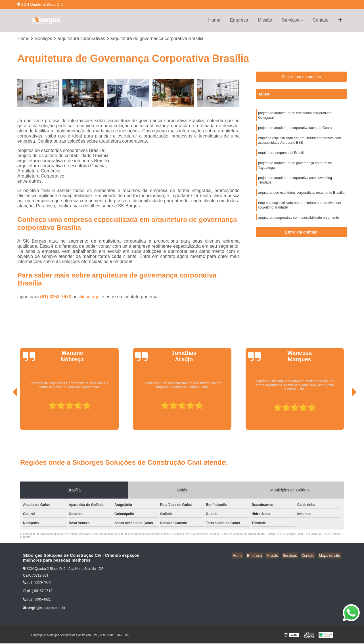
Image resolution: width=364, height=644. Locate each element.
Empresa (239, 20)
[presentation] (7, 414)
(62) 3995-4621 (37, 600)
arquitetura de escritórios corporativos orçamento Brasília (301, 199)
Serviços (291, 20)
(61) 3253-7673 (56, 297)
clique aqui (90, 297)
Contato (321, 20)
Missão (265, 20)
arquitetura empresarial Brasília (282, 157)
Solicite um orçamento (301, 77)
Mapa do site (330, 556)
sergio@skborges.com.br (44, 608)
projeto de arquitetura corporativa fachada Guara (295, 130)
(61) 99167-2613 (38, 591)
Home (214, 20)
